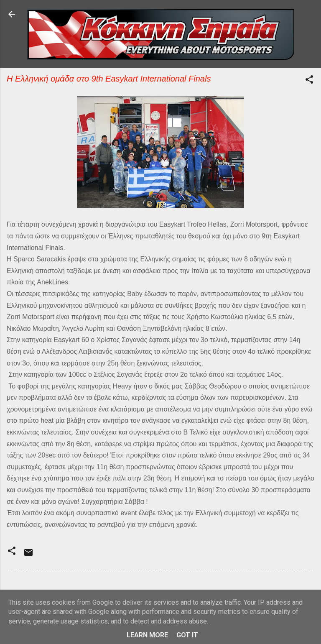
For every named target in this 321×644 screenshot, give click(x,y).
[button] (309, 81)
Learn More (147, 635)
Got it (187, 635)
